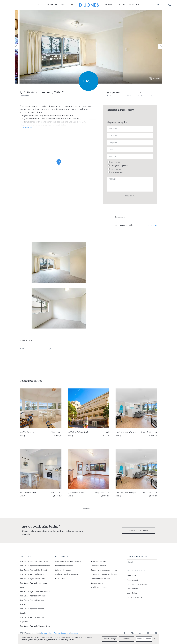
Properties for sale (99, 562)
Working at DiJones (99, 587)
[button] (40, 5)
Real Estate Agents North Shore (33, 596)
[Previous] (16, 47)
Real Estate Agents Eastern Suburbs (35, 566)
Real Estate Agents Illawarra (32, 575)
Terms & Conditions (62, 633)
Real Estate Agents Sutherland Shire (35, 626)
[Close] (155, 638)
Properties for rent (99, 566)
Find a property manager (137, 585)
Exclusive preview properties (67, 575)
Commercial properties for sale (104, 570)
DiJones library (97, 583)
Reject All (126, 639)
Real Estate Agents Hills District (33, 570)
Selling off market (63, 570)
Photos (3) (156, 79)
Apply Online (132, 593)
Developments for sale (100, 579)
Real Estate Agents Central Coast (34, 562)
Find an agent (132, 580)
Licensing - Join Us (134, 597)
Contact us (131, 576)
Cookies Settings (109, 639)
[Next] (161, 47)
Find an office (132, 589)
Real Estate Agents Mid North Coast (35, 592)
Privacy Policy (47, 633)
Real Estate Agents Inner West (33, 579)
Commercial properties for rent (104, 575)
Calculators (60, 579)
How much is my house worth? (68, 562)
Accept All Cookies (144, 639)
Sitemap (75, 633)
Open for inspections (64, 566)
